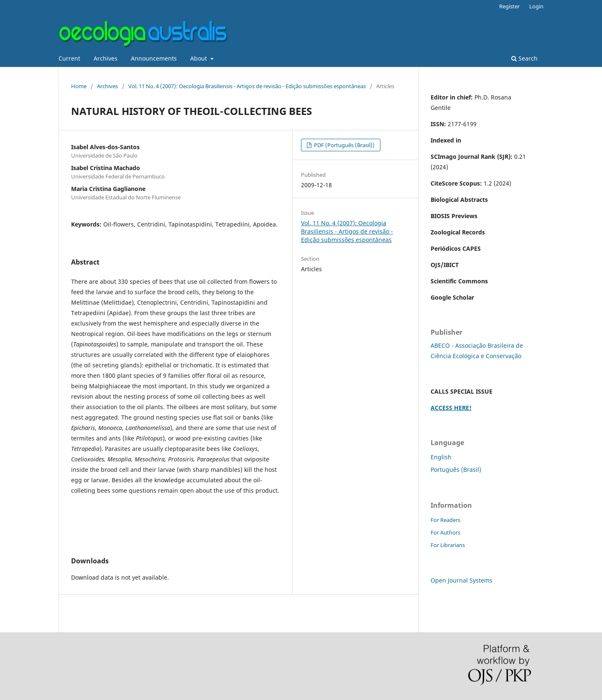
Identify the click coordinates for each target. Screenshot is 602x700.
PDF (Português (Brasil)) (344, 145)
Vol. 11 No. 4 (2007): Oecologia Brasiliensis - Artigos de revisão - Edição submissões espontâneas (247, 86)
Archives (106, 58)
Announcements (154, 58)
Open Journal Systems (462, 580)
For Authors (445, 532)
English (441, 457)
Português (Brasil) (456, 470)
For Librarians (448, 545)
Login (536, 6)
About (199, 58)
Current (69, 58)
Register (509, 6)
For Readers (445, 520)
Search (524, 58)
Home (79, 86)
